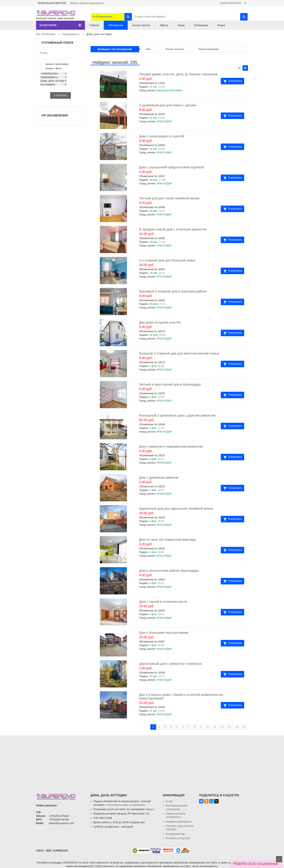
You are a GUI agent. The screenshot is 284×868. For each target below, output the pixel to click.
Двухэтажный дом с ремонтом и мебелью (170, 664)
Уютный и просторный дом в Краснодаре (170, 384)
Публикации (201, 25)
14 (237, 727)
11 (215, 727)
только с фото (51, 68)
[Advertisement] (142, 761)
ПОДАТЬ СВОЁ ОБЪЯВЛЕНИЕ (256, 864)
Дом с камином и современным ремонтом (171, 447)
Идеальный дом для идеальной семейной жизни (176, 509)
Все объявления (46, 34)
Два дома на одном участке (160, 322)
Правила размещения (179, 822)
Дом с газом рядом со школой (162, 136)
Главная (94, 25)
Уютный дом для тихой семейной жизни (169, 198)
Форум (221, 25)
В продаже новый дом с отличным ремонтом (173, 229)
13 (229, 727)
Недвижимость (71, 34)
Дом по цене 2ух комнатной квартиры (168, 540)
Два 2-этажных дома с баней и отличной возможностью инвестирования (181, 697)
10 (208, 727)
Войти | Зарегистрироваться (87, 3)
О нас (169, 801)
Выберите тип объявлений (115, 49)
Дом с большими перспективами (164, 633)
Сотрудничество (175, 834)
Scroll (279, 859)
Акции (181, 25)
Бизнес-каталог (141, 25)
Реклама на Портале (178, 838)
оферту (150, 809)
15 (244, 727)
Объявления (116, 25)
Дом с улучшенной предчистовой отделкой (171, 167)
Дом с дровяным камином (159, 478)
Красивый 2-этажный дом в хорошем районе (173, 291)
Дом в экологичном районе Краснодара (169, 571)
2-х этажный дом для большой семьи (167, 260)
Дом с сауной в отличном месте (163, 602)
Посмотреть (235, 81)
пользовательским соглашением (126, 805)
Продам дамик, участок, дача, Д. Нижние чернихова (178, 74)
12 (222, 727)
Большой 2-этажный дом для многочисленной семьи (179, 353)
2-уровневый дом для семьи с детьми (168, 105)
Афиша (164, 25)
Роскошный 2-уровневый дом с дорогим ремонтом (177, 415)
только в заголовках (54, 64)
